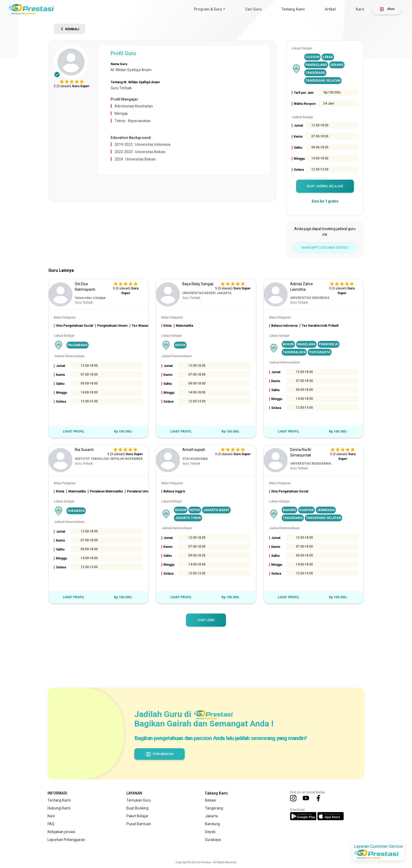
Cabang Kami (216, 793)
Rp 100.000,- (123, 432)
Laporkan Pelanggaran (66, 840)
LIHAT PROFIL (74, 432)
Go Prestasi (204, 862)
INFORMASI (57, 793)
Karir (360, 9)
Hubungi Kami (59, 808)
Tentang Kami (293, 9)
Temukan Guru (139, 800)
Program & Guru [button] (208, 9)
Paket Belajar (137, 816)
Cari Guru (253, 9)
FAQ (51, 824)
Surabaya (213, 840)
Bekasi (210, 800)
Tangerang (214, 808)
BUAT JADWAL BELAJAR (325, 186)
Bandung (212, 824)
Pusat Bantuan (139, 824)
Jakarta (211, 816)
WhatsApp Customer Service (325, 248)
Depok (210, 832)
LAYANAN (134, 793)
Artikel (330, 9)
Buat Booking (137, 808)
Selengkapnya (159, 754)
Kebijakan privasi (61, 832)
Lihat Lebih (206, 620)
